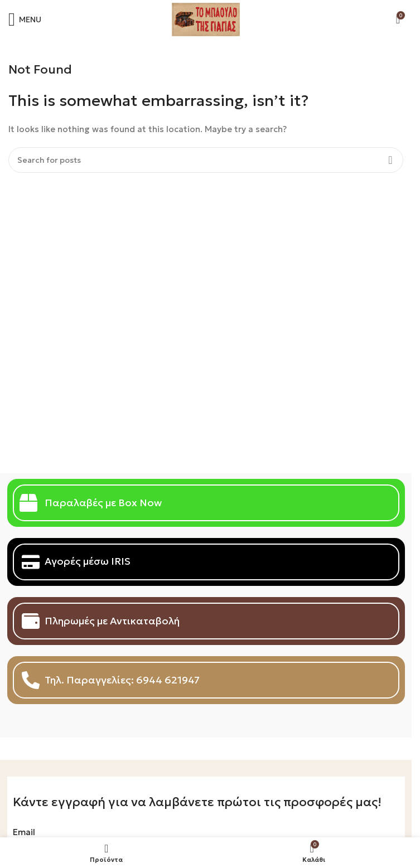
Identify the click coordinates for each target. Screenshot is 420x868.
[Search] (206, 160)
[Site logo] (206, 19)
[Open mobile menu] (25, 20)
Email (24, 832)
